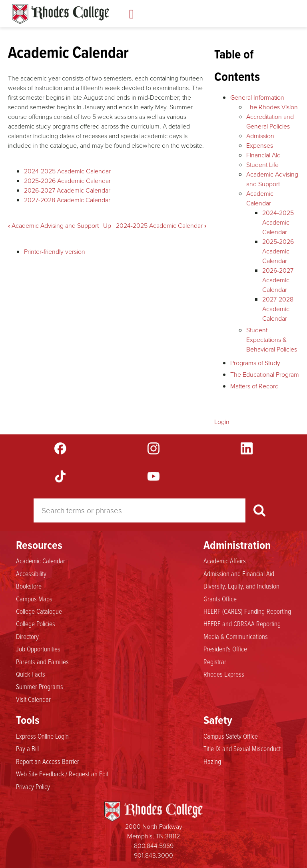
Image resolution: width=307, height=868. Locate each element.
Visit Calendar (33, 699)
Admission (260, 136)
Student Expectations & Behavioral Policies (272, 340)
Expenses (260, 145)
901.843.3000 (153, 855)
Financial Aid (263, 155)
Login (222, 422)
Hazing (212, 761)
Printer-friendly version (55, 251)
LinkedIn (247, 448)
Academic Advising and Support (53, 225)
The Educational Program (265, 374)
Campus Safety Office (231, 736)
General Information (257, 97)
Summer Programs (40, 686)
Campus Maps (34, 599)
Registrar (215, 661)
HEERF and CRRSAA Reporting (242, 623)
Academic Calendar (41, 561)
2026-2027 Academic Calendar (67, 190)
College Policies (36, 623)
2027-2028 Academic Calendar (67, 200)
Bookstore (29, 586)
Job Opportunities (38, 649)
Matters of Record (254, 386)
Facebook (60, 448)
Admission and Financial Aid (239, 573)
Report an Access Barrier (48, 761)
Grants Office (220, 599)
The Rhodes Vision (272, 107)
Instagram (153, 448)
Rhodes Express (224, 674)
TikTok (60, 476)
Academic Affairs (225, 561)
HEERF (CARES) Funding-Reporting (247, 611)
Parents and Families (42, 661)
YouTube (153, 476)
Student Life (262, 165)
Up (107, 225)
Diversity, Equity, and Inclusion (241, 586)
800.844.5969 (154, 846)
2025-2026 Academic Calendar (67, 181)
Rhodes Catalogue (61, 14)
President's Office (225, 649)
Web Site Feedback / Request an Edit (62, 774)
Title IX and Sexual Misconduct (242, 748)
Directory (27, 636)
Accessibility (31, 573)
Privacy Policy (33, 786)
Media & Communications (236, 636)
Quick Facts (31, 674)
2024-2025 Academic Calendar (67, 171)
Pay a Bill (27, 748)
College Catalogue (39, 611)
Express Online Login (42, 736)
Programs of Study (255, 363)
